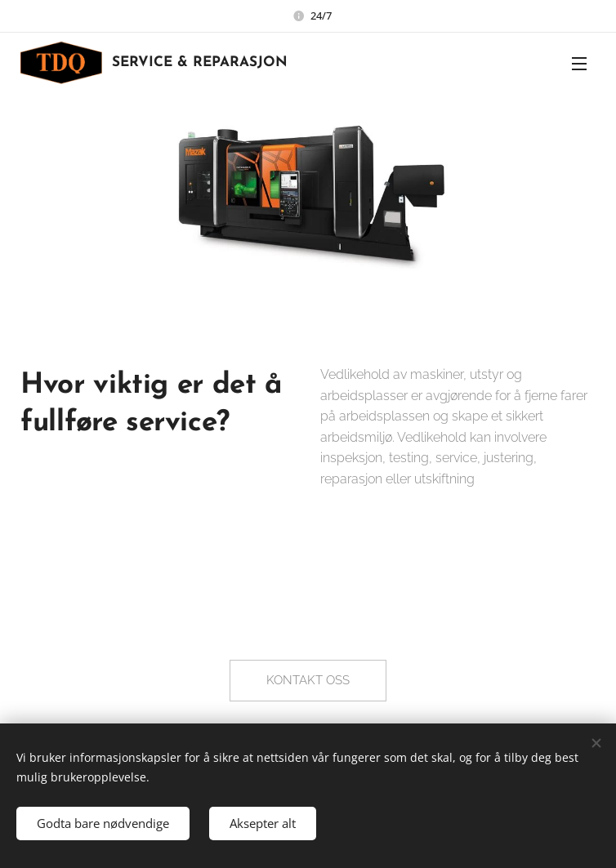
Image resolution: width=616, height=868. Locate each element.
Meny (579, 64)
